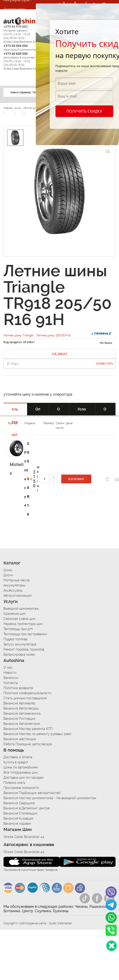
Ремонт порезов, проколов (24, 649)
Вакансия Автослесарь (21, 708)
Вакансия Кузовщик (18, 818)
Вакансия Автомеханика (22, 713)
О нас (8, 667)
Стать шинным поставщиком (25, 698)
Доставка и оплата (18, 757)
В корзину (76, 479)
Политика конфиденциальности (27, 693)
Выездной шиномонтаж (21, 609)
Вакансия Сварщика (19, 803)
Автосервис (15, 28)
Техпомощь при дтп (18, 629)
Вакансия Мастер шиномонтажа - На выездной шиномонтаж (50, 798)
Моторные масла (17, 580)
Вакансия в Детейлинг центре (27, 808)
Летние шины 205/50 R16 (53, 335)
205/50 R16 (28, 479)
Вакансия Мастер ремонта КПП (28, 729)
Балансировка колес (19, 654)
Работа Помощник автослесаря (28, 744)
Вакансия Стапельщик (20, 813)
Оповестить (105, 364)
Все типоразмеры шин (21, 772)
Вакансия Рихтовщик (20, 719)
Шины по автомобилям (21, 767)
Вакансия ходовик (17, 824)
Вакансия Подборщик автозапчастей (32, 793)
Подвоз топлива (15, 639)
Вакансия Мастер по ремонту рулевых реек (37, 734)
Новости (10, 673)
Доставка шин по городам (23, 778)
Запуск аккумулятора (20, 644)
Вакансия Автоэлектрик (22, 724)
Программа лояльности (21, 788)
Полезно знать (14, 783)
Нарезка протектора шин (23, 624)
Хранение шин (15, 614)
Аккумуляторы (14, 585)
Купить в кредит (16, 762)
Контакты (11, 683)
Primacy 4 (26, 479)
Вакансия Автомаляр (19, 703)
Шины (8, 570)
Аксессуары (15, 9)
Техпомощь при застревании (25, 634)
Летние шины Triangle (19, 335)
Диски (8, 575)
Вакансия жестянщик (20, 739)
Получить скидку (84, 111)
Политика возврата (18, 688)
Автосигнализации (21, 18)
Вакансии (11, 678)
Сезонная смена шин (19, 619)
